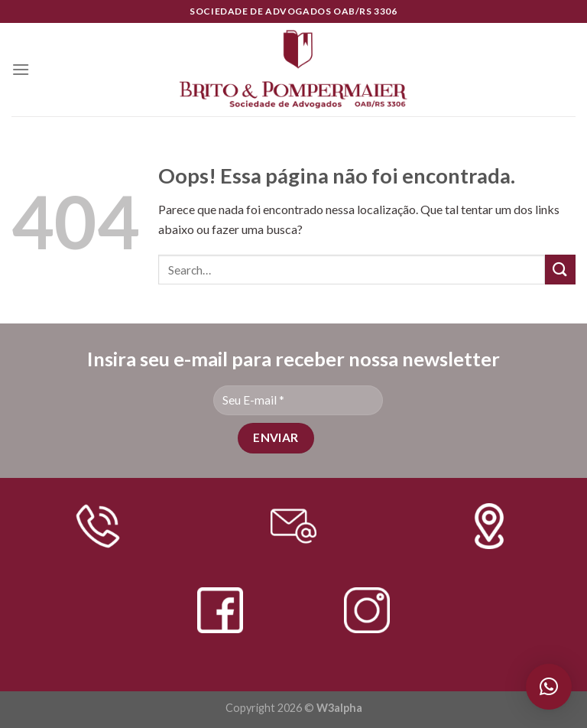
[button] (549, 687)
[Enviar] (560, 270)
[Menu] (21, 69)
